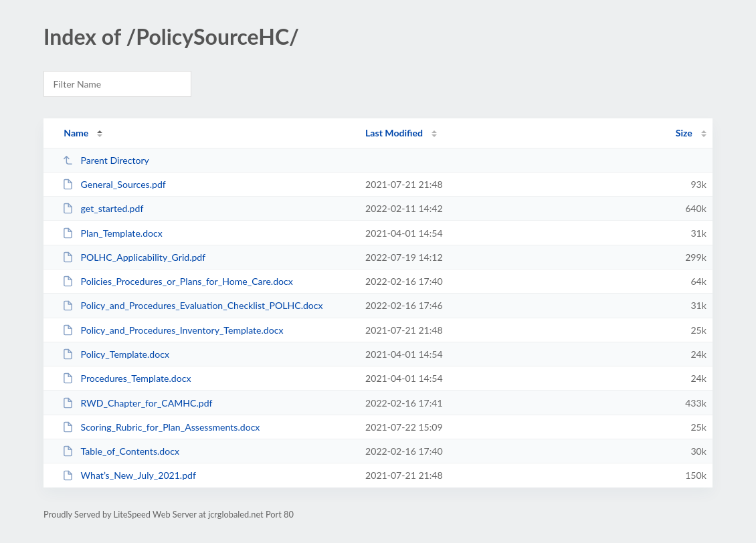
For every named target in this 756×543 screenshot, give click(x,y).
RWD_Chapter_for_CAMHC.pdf (137, 403)
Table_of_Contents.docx (121, 451)
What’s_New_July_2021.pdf (129, 475)
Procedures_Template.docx (126, 378)
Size (684, 133)
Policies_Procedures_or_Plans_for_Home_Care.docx (178, 281)
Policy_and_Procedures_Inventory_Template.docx (173, 330)
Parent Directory (106, 160)
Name (76, 133)
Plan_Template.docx (112, 233)
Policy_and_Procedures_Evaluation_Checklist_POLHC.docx (192, 305)
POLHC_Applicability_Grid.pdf (134, 257)
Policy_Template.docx (116, 354)
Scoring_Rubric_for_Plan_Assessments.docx (161, 427)
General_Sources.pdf (114, 184)
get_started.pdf (103, 208)
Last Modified (394, 133)
